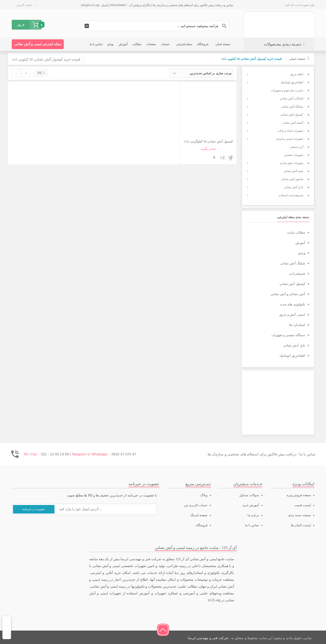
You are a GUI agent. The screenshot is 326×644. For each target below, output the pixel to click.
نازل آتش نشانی (294, 345)
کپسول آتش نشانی (292, 284)
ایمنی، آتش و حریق (292, 315)
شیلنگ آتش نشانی (293, 263)
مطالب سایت (296, 232)
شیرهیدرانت (297, 274)
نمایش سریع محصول (214, 158)
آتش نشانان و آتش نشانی (288, 294)
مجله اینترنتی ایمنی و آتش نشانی (38, 44)
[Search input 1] (156, 26)
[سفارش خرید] (201, 73)
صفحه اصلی (297, 59)
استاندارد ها (297, 325)
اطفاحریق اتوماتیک (292, 356)
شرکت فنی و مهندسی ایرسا (208, 638)
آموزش (300, 243)
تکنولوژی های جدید (293, 304)
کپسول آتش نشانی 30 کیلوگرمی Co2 (208, 141)
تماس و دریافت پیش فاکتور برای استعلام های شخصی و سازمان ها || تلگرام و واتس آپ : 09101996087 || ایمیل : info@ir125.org (157, 5)
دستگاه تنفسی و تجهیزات (288, 335)
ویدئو (302, 253)
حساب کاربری (24, 5)
